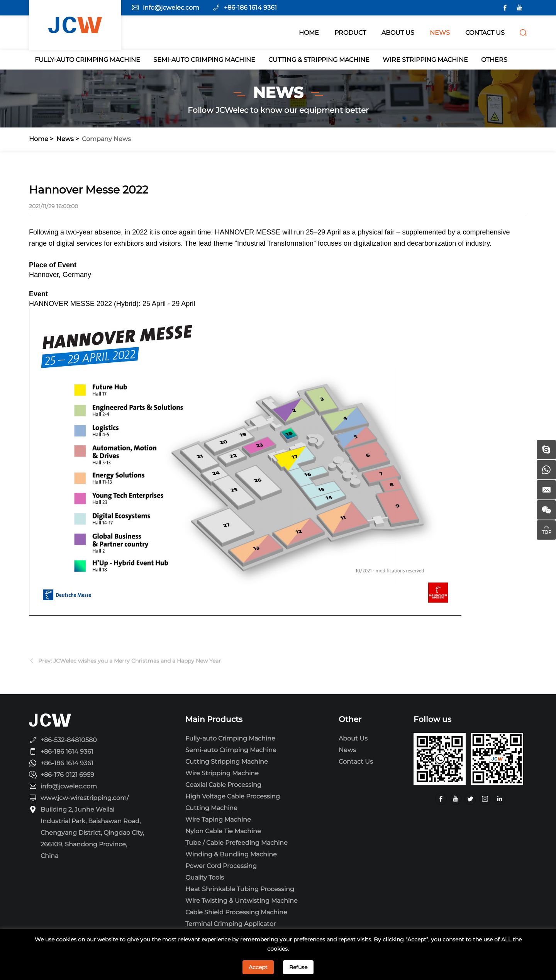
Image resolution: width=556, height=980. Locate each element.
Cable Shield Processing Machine (236, 912)
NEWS (440, 33)
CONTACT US (485, 33)
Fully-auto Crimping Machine (87, 60)
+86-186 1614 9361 (250, 8)
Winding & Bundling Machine (231, 854)
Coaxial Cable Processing (223, 785)
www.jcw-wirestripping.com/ (85, 798)
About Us (353, 738)
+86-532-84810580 (69, 740)
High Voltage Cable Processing (233, 796)
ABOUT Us (398, 33)
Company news (106, 139)
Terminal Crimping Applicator (231, 924)
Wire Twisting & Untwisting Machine (242, 901)
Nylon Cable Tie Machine (223, 831)
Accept (258, 967)
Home (39, 139)
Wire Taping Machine (218, 819)
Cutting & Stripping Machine (319, 60)
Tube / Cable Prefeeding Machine (236, 843)
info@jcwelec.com (171, 8)
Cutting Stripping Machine (227, 762)
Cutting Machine (211, 808)
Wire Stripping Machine (425, 60)
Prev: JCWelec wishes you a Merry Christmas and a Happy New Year (130, 665)
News (65, 139)
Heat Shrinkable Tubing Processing (240, 889)
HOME (309, 33)
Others (494, 60)
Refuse (298, 967)
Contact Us (356, 762)
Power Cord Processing (221, 866)
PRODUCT (350, 33)
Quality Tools (205, 877)
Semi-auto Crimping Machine (204, 60)
